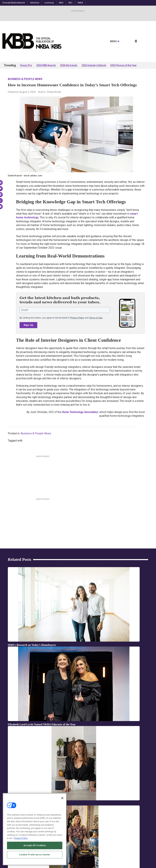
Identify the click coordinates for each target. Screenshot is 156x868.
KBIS (61, 3)
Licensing (49, 3)
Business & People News (25, 79)
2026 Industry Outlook (94, 65)
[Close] (62, 809)
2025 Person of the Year (123, 65)
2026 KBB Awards (46, 65)
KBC (70, 3)
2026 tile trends (69, 65)
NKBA (80, 3)
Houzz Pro (26, 65)
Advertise (35, 3)
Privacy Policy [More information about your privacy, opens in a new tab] (21, 849)
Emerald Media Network (14, 3)
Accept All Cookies (35, 856)
